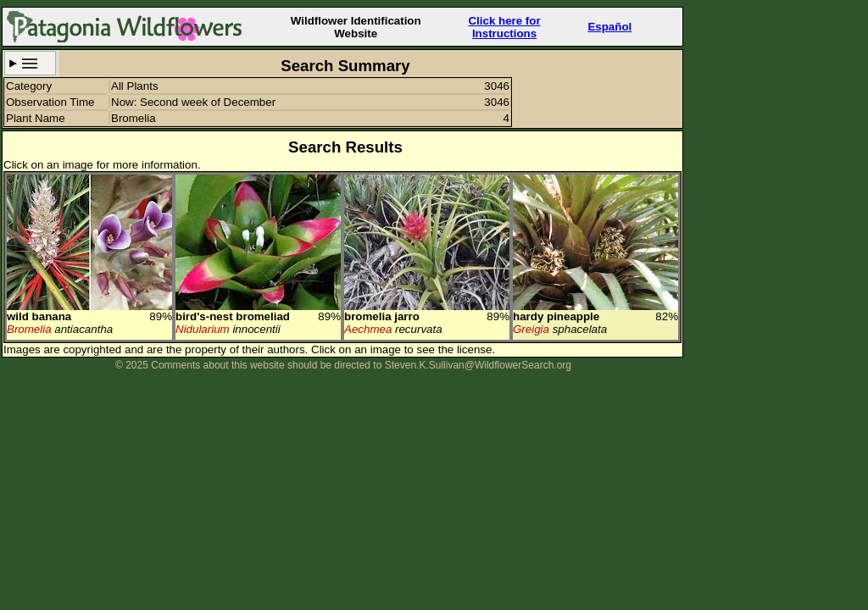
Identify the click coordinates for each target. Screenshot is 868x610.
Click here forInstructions (504, 27)
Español (609, 27)
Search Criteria (30, 63)
